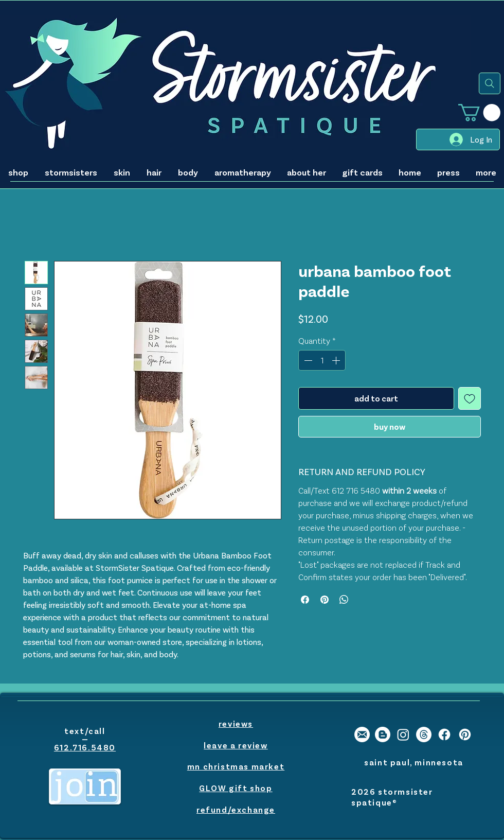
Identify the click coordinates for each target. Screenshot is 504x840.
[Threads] (424, 734)
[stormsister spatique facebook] (444, 734)
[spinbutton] (322, 360)
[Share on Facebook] (305, 600)
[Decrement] (307, 360)
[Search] (490, 83)
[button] (479, 112)
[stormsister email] (362, 734)
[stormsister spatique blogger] (383, 734)
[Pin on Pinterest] (325, 600)
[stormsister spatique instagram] (403, 734)
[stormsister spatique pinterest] (465, 734)
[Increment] (337, 360)
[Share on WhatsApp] (344, 600)
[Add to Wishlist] (470, 398)
